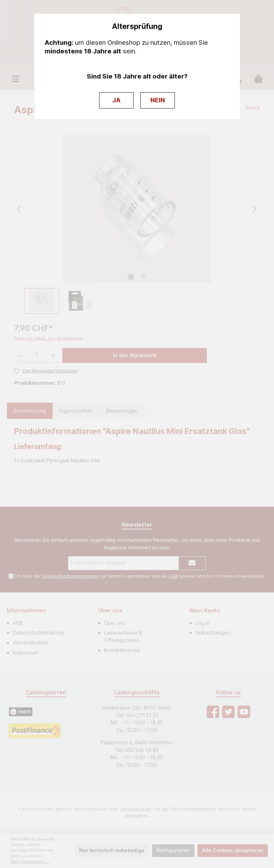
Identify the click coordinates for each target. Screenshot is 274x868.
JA (116, 100)
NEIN (158, 100)
